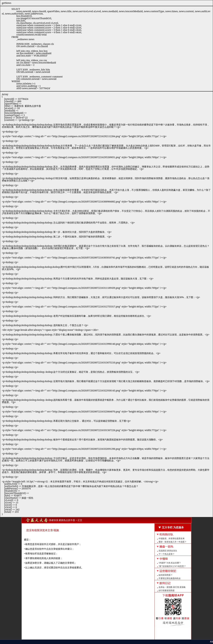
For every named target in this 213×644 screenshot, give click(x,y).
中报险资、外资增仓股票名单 (172, 539)
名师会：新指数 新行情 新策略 (172, 587)
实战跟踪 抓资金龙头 (168, 551)
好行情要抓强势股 (167, 591)
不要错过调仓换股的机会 (170, 578)
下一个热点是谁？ (167, 554)
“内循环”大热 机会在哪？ (170, 563)
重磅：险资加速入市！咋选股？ (173, 542)
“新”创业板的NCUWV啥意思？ (172, 566)
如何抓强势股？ (166, 575)
